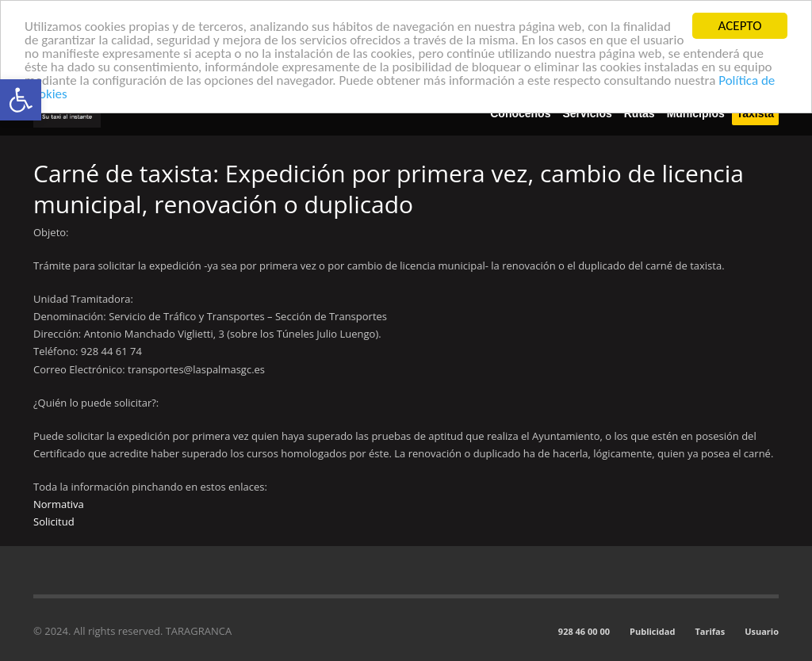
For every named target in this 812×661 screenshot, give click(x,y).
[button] (21, 100)
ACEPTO (740, 26)
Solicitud (54, 522)
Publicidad (652, 631)
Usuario (762, 631)
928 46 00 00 (584, 631)
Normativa (59, 504)
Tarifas (710, 631)
